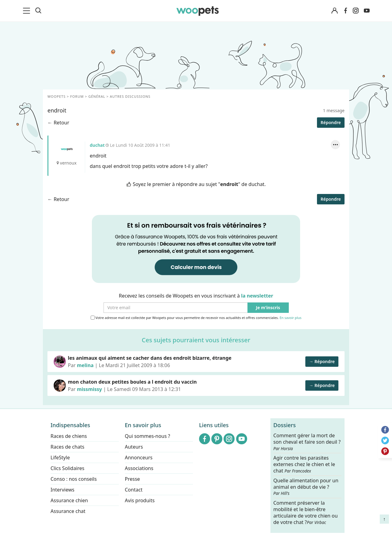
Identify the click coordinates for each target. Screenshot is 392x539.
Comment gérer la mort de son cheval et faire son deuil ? (307, 442)
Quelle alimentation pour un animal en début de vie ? (306, 487)
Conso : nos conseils (74, 479)
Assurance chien (69, 500)
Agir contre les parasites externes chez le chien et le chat (304, 464)
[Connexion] (334, 11)
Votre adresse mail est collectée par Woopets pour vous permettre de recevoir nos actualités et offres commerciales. (196, 318)
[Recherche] (38, 11)
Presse (132, 479)
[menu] (28, 11)
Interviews (62, 490)
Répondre (331, 122)
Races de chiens (69, 436)
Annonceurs (139, 457)
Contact (134, 490)
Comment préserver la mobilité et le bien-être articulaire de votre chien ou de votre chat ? (306, 512)
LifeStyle (60, 457)
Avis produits (140, 500)
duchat (67, 149)
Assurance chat (68, 511)
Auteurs (134, 447)
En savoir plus (290, 318)
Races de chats (67, 447)
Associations (139, 468)
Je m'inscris (268, 308)
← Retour (58, 123)
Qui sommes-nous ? (148, 436)
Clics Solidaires (68, 468)
